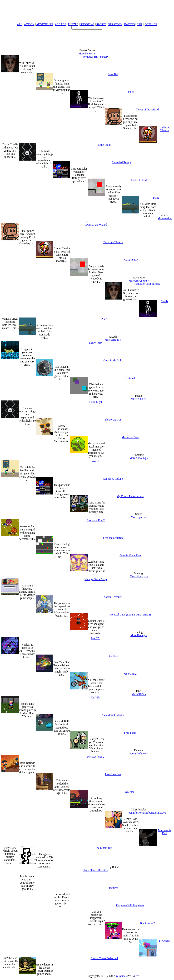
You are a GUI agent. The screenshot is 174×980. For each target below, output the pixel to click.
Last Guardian (113, 774)
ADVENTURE (45, 24)
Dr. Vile (96, 697)
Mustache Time (130, 437)
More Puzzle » (139, 399)
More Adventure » (139, 281)
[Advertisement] (87, 37)
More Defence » (139, 753)
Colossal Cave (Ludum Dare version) (130, 615)
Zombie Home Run (130, 555)
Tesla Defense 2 (96, 757)
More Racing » (139, 635)
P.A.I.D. (96, 638)
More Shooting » (139, 458)
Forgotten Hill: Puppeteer (130, 905)
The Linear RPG (104, 848)
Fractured (113, 888)
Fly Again (165, 941)
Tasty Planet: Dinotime (96, 870)
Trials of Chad (139, 180)
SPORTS (101, 24)
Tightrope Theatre (165, 129)
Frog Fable (130, 733)
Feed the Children (113, 538)
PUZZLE (73, 24)
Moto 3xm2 (130, 674)
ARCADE (61, 24)
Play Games (120, 976)
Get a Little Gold (113, 360)
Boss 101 (113, 74)
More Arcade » (113, 340)
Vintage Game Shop (96, 579)
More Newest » (87, 53)
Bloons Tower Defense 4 (104, 958)
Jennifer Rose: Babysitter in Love (147, 813)
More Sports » (139, 517)
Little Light (104, 145)
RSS (136, 976)
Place (156, 198)
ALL (20, 24)
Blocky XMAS (113, 420)
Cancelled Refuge (121, 162)
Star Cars (113, 656)
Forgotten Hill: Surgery (96, 57)
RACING (129, 24)
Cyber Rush (96, 343)
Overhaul (130, 792)
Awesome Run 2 (96, 520)
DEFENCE (151, 24)
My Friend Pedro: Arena (130, 496)
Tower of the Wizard (147, 109)
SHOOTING (87, 24)
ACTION (29, 24)
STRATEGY (115, 24)
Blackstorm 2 (147, 923)
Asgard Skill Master (113, 715)
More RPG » (139, 694)
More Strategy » (139, 576)
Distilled (130, 378)
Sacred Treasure (113, 597)
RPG (139, 24)
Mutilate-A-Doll (165, 832)
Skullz (130, 92)
